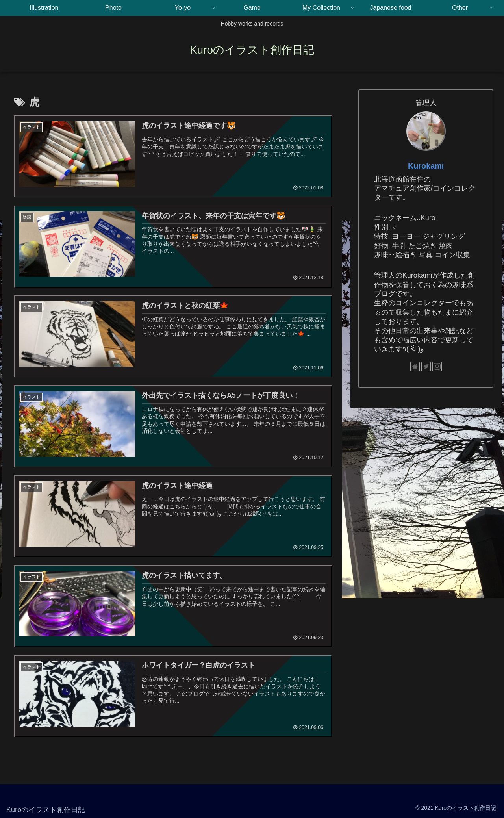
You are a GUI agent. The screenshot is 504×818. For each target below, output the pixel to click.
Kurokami (426, 166)
